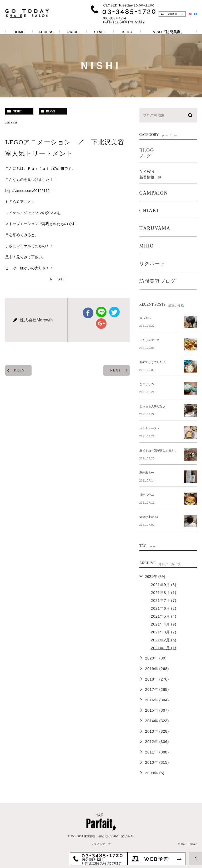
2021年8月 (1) (164, 592)
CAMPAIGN (154, 193)
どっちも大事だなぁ (152, 406)
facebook (88, 313)
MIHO (147, 246)
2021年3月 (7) (164, 632)
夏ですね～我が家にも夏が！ (158, 450)
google (101, 323)
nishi (17, 111)
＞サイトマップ (101, 844)
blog (51, 111)
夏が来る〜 (147, 473)
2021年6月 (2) (164, 608)
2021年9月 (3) (164, 584)
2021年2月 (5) (164, 640)
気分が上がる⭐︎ (149, 517)
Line (101, 312)
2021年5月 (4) (164, 616)
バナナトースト (150, 428)
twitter (114, 312)
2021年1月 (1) (164, 648)
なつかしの (147, 384)
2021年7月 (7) (164, 600)
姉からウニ (147, 495)
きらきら (145, 318)
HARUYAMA (155, 228)
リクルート (152, 264)
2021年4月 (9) (164, 624)
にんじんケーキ (150, 340)
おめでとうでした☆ (152, 362)
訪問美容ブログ (158, 281)
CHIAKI (149, 211)
